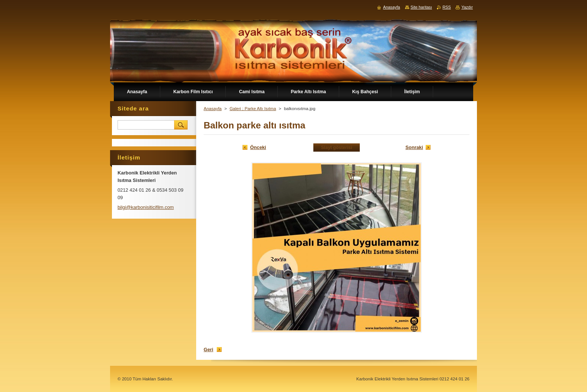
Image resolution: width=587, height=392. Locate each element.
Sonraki (414, 147)
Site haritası (421, 7)
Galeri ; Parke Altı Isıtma (253, 109)
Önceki (258, 147)
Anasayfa (213, 109)
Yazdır (467, 7)
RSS (447, 7)
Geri (209, 350)
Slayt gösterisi (336, 148)
